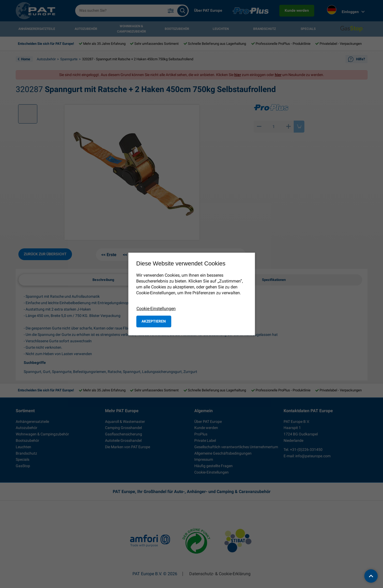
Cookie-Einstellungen (156, 309)
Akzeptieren (154, 321)
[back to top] (371, 576)
